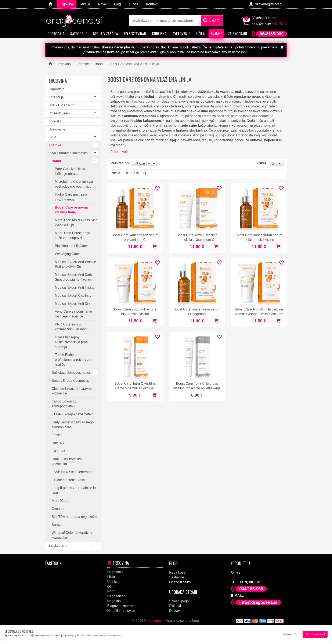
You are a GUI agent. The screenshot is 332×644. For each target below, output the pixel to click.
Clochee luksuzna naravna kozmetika (72, 391)
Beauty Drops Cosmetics (70, 381)
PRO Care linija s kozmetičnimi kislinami (72, 327)
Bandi (56, 161)
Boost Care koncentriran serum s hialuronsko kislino (259, 237)
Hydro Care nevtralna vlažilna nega (71, 197)
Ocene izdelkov (181, 582)
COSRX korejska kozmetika (73, 414)
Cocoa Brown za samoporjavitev (64, 404)
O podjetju (241, 563)
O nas (236, 572)
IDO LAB (58, 451)
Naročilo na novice (121, 611)
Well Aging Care (67, 254)
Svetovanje (181, 34)
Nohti (111, 591)
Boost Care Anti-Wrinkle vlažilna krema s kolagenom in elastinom (259, 312)
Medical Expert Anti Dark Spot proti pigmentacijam (73, 277)
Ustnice (113, 582)
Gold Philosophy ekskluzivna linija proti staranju (71, 342)
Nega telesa (116, 596)
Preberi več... (291, 634)
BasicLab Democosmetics (71, 373)
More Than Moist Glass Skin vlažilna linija (76, 222)
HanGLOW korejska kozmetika (67, 461)
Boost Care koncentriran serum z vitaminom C (135, 237)
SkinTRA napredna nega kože (74, 517)
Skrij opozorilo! (315, 634)
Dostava (175, 611)
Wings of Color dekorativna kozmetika (72, 535)
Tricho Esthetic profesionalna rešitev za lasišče (73, 360)
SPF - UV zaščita (105, 34)
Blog (173, 563)
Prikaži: (262, 163)
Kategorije (79, 34)
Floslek (57, 435)
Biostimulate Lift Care (71, 246)
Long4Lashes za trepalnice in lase (74, 490)
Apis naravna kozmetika (70, 153)
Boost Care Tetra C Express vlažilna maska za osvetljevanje (197, 386)
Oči (110, 587)
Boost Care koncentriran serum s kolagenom (197, 312)
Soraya (57, 525)
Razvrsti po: (120, 163)
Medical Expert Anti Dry (72, 304)
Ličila (200, 34)
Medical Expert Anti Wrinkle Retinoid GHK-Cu (75, 264)
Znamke (216, 34)
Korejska (159, 34)
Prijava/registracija (265, 4)
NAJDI (212, 21)
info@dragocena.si (259, 602)
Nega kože (116, 572)
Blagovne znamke (121, 606)
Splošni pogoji (180, 601)
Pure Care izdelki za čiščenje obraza (70, 171)
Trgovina (118, 563)
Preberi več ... (121, 152)
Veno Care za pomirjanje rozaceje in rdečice (73, 314)
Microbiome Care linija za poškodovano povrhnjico (74, 184)
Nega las (114, 601)
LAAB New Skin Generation (73, 472)
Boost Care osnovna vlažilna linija (71, 210)
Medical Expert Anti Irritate (75, 288)
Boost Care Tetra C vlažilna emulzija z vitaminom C (197, 237)
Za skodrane (238, 34)
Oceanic (58, 509)
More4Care (60, 501)
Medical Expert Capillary (73, 296)
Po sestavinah (135, 34)
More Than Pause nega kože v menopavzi (73, 235)
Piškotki (175, 606)
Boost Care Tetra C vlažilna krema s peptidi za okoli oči (135, 386)
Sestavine (177, 577)
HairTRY (58, 443)
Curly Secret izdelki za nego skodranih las (73, 425)
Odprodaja (56, 34)
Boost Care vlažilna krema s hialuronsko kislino (135, 312)
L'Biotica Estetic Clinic (68, 480)
